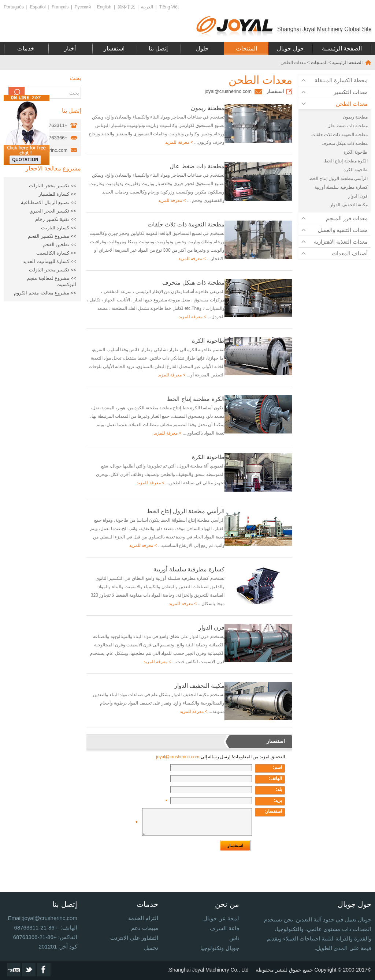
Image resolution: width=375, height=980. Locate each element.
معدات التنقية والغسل (343, 230)
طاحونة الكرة (356, 152)
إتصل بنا (158, 48)
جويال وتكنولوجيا (220, 948)
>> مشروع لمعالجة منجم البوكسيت (51, 281)
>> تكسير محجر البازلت (53, 186)
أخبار (70, 48)
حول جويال (290, 48)
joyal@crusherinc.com (228, 91)
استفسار (114, 48)
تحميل (151, 948)
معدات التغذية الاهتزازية (341, 242)
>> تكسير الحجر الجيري (53, 211)
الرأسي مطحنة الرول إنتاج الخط (338, 179)
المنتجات (246, 48)
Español (38, 7)
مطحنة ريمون (355, 117)
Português (14, 7)
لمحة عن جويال (221, 918)
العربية (147, 7)
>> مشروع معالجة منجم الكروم (45, 293)
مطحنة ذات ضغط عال (348, 126)
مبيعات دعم (145, 928)
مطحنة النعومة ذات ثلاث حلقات (339, 135)
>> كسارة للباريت (59, 228)
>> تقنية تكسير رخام (56, 219)
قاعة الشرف (224, 928)
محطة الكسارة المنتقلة (341, 80)
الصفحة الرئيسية (342, 48)
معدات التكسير (351, 92)
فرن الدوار (358, 196)
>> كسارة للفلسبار (57, 194)
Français (60, 7)
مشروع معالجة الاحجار (53, 168)
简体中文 (126, 7)
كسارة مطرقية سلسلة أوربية (341, 187)
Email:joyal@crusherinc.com (43, 918)
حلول (202, 48)
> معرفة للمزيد (179, 142)
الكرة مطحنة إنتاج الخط (346, 161)
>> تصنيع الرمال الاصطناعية (49, 202)
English (104, 7)
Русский (83, 7)
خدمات (26, 48)
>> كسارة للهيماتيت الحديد (49, 261)
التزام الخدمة (143, 918)
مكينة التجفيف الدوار (349, 205)
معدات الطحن (352, 104)
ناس (234, 938)
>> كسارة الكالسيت (56, 253)
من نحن (227, 904)
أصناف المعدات (350, 253)
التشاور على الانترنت (134, 938)
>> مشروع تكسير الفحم (52, 236)
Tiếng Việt (169, 7)
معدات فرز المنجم (347, 218)
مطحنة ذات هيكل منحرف (345, 143)
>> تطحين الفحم (60, 245)
